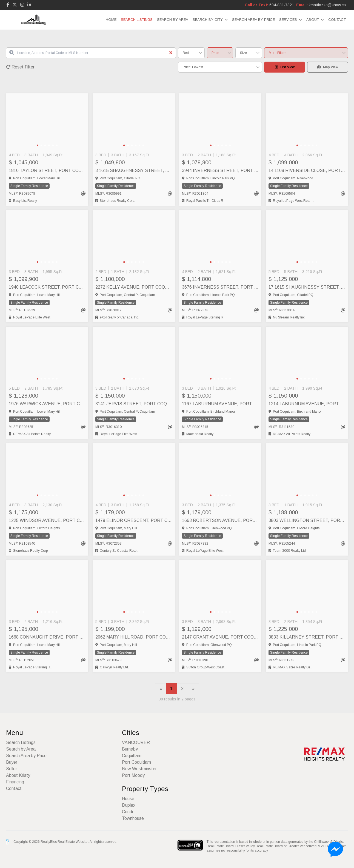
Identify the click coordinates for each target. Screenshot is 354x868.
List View (285, 67)
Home (111, 20)
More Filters (278, 53)
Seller (12, 769)
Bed (186, 53)
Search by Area (173, 20)
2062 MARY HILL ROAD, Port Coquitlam (134, 637)
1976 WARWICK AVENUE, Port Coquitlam (47, 404)
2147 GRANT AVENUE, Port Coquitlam (220, 637)
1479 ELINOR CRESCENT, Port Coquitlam (134, 520)
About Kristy (18, 775)
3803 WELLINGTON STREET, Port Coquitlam (307, 520)
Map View (328, 67)
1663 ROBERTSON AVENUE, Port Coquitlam (220, 520)
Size (243, 53)
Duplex (129, 805)
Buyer (12, 762)
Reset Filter (20, 67)
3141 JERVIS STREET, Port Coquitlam (134, 404)
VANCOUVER (136, 742)
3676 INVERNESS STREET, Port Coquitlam (220, 287)
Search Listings (137, 20)
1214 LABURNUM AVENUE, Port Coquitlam (307, 404)
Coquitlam (132, 756)
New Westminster (139, 769)
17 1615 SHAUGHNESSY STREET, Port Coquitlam (307, 287)
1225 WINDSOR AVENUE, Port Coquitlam (47, 520)
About (313, 20)
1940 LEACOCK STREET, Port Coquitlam (47, 287)
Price (215, 53)
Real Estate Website (73, 842)
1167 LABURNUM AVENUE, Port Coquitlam (220, 404)
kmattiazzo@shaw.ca (327, 5)
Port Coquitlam (136, 762)
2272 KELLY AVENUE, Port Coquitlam (134, 287)
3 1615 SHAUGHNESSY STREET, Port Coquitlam (134, 170)
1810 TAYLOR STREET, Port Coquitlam (47, 170)
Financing (15, 782)
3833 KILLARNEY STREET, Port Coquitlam (307, 637)
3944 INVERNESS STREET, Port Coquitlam (220, 170)
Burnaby (130, 749)
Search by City (208, 20)
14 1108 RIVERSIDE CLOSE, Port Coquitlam (307, 170)
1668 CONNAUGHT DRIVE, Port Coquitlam (47, 637)
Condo (128, 812)
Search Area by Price (253, 20)
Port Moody (133, 775)
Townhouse (133, 818)
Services (288, 20)
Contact (337, 20)
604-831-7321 (282, 5)
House (128, 799)
